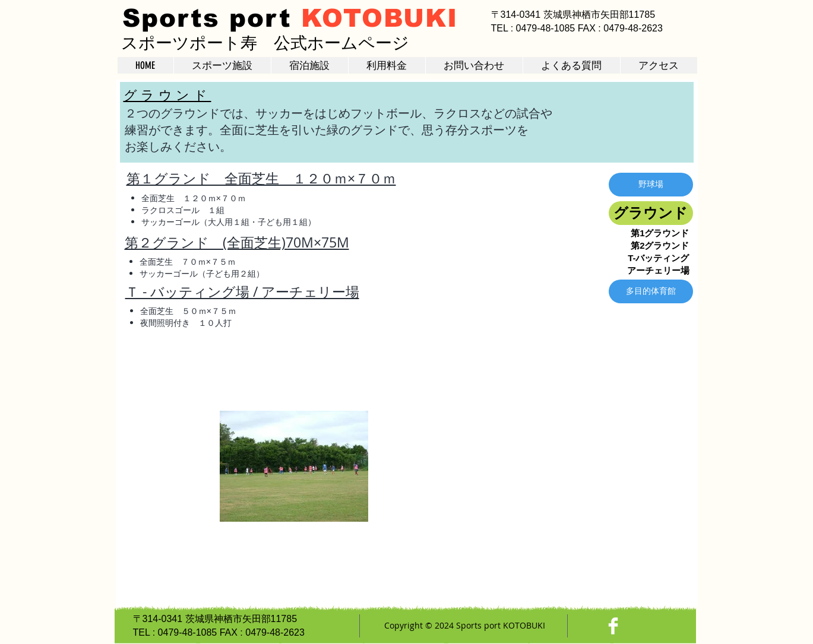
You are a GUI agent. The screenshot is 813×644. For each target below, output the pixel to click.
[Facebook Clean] (613, 626)
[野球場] (651, 185)
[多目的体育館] (651, 291)
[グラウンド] (651, 213)
